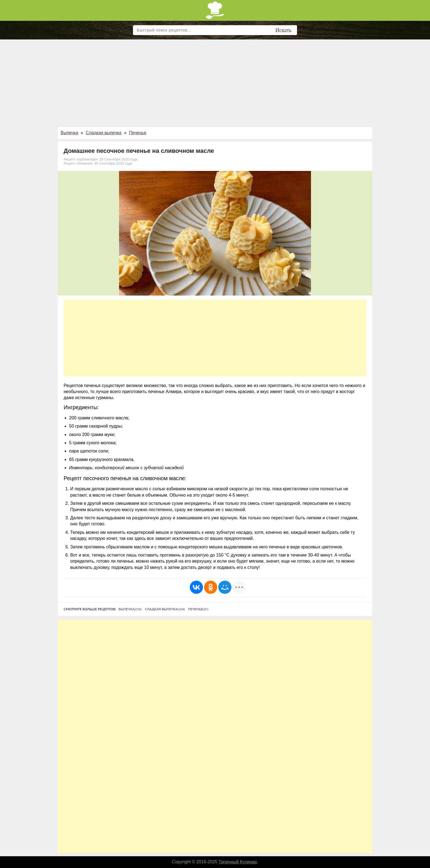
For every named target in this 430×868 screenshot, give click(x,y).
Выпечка (69, 133)
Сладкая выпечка (104, 133)
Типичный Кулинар (238, 862)
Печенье (138, 133)
